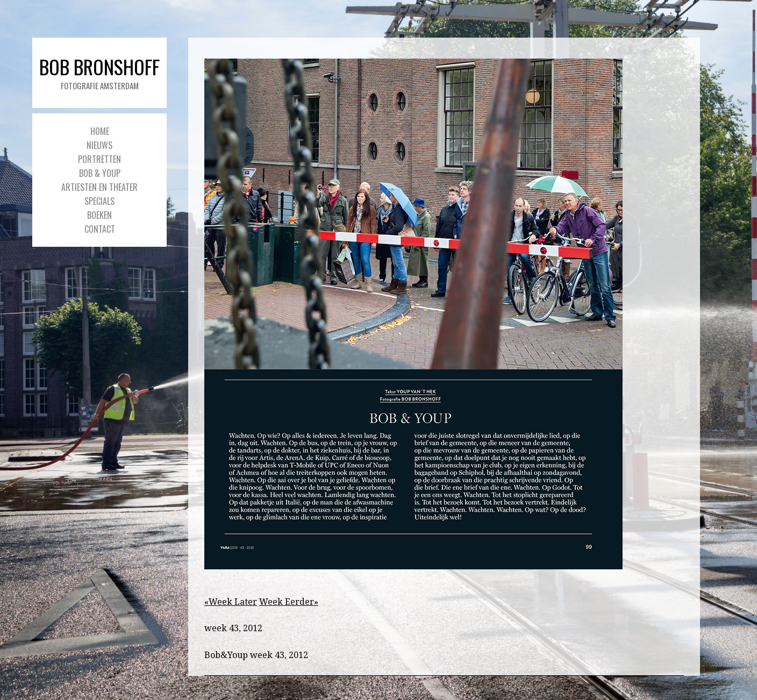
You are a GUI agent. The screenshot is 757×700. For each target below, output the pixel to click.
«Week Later (231, 602)
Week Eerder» (289, 602)
